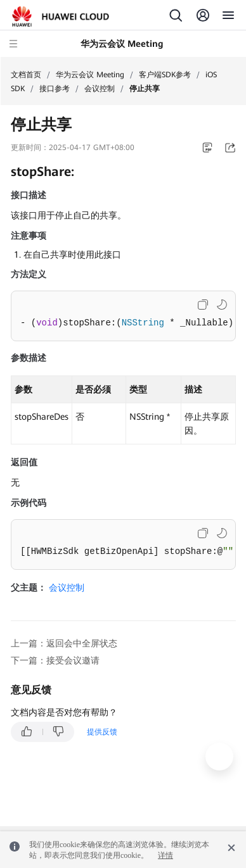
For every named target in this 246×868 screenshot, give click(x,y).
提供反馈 (102, 732)
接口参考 (55, 89)
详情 (165, 855)
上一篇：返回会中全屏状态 (64, 643)
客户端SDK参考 (165, 75)
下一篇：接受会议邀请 (55, 660)
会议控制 (100, 89)
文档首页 (26, 75)
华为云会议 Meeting (90, 75)
